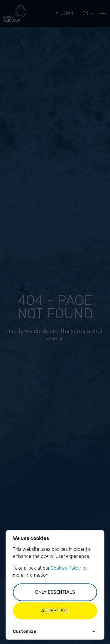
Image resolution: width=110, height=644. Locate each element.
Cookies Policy (66, 568)
